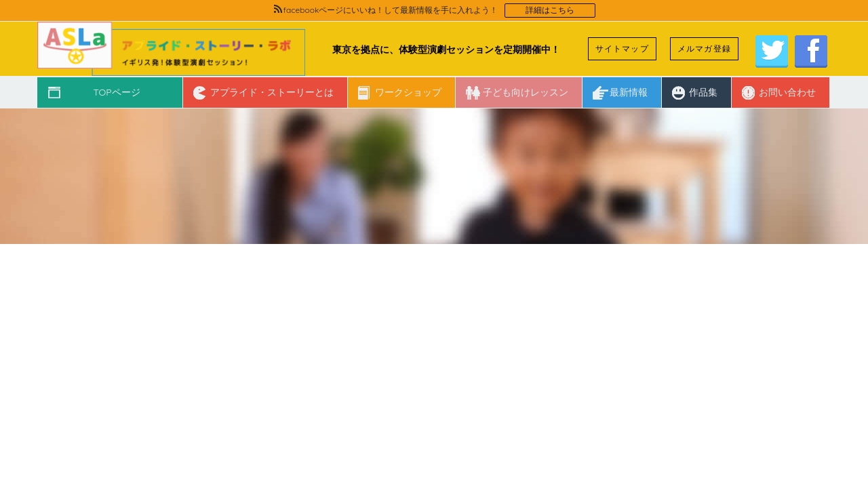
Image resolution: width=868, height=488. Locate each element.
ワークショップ (408, 92)
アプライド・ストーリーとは (272, 92)
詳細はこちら (550, 10)
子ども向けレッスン (526, 92)
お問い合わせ (787, 92)
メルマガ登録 (704, 48)
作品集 (703, 92)
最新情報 (629, 92)
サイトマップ (622, 48)
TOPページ (116, 92)
